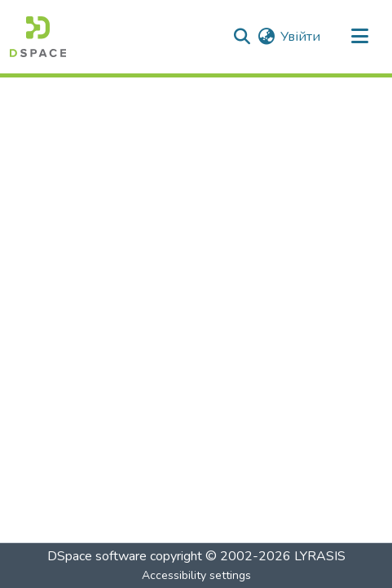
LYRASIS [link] (320, 556)
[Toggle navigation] (359, 37)
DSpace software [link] (97, 556)
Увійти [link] (300, 37)
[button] (38, 37)
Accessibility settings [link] (196, 575)
